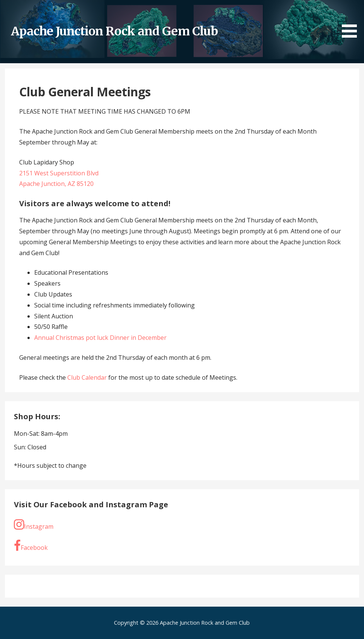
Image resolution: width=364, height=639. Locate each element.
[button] (352, 20)
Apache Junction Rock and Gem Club (114, 31)
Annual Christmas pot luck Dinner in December (100, 338)
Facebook (31, 546)
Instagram (34, 525)
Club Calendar (88, 377)
